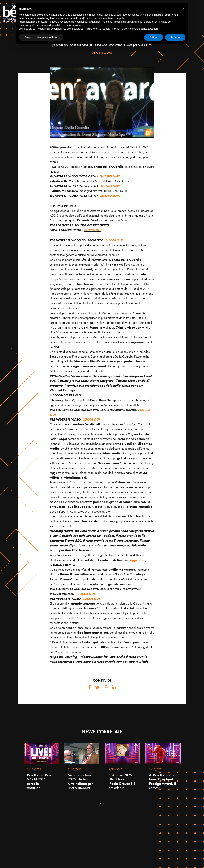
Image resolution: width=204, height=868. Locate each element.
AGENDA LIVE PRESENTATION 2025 (142, 19)
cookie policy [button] (118, 839)
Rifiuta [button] (154, 858)
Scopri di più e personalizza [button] (41, 858)
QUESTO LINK (109, 176)
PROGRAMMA (168, 10)
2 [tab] (104, 804)
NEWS (102, 28)
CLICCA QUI (93, 230)
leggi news (137, 560)
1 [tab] (101, 804)
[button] (184, 830)
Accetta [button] (175, 858)
